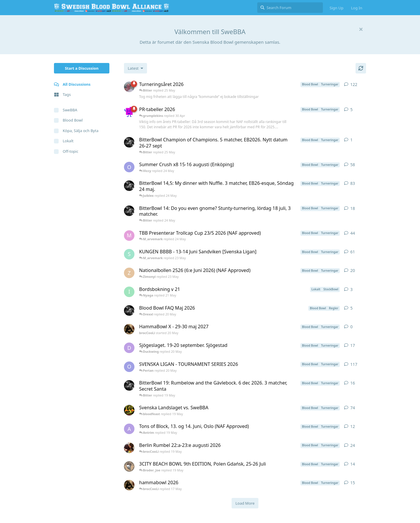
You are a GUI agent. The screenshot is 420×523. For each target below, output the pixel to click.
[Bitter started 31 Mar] (129, 186)
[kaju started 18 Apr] (129, 410)
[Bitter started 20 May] (129, 310)
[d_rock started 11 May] (129, 348)
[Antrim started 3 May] (129, 429)
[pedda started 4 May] (129, 448)
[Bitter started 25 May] (129, 142)
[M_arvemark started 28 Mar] (129, 236)
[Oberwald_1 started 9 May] (129, 167)
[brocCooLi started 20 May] (129, 329)
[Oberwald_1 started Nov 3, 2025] (129, 367)
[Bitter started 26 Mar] (129, 211)
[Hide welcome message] (361, 29)
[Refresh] (361, 68)
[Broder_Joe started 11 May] (129, 466)
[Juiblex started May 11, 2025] (129, 87)
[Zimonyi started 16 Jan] (129, 273)
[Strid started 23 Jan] (129, 254)
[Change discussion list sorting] (135, 68)
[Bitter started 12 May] (129, 385)
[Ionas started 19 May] (129, 292)
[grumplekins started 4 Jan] (129, 112)
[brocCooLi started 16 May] (129, 485)
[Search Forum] (290, 8)
